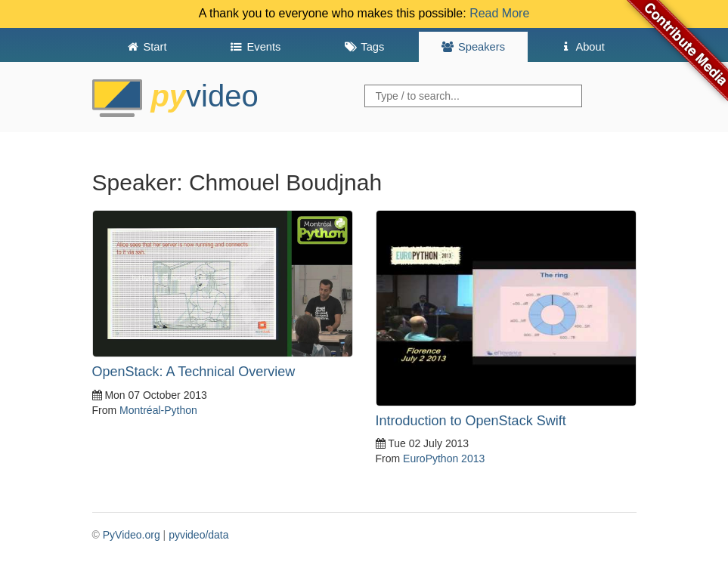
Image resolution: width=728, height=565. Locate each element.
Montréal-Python (158, 410)
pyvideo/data (198, 535)
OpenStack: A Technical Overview (194, 372)
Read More (499, 13)
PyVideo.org (132, 535)
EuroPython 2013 (444, 458)
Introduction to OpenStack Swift (471, 421)
